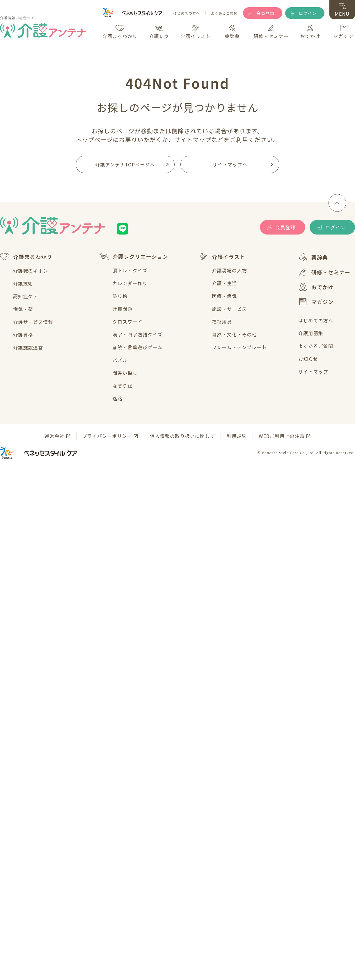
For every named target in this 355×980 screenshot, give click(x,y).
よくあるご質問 (224, 13)
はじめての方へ (187, 13)
